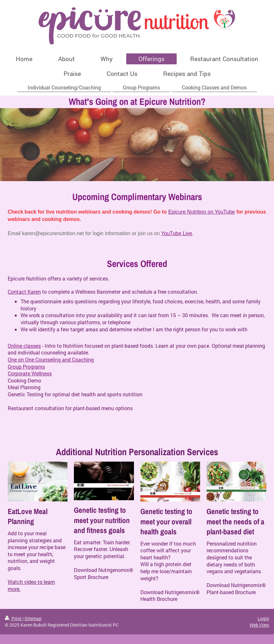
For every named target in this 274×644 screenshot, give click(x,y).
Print (14, 618)
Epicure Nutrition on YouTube (202, 212)
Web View (259, 625)
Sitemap (33, 618)
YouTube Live (177, 233)
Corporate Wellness (30, 373)
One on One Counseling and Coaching (51, 359)
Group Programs (26, 367)
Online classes (24, 346)
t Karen (33, 292)
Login (263, 618)
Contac (16, 292)
